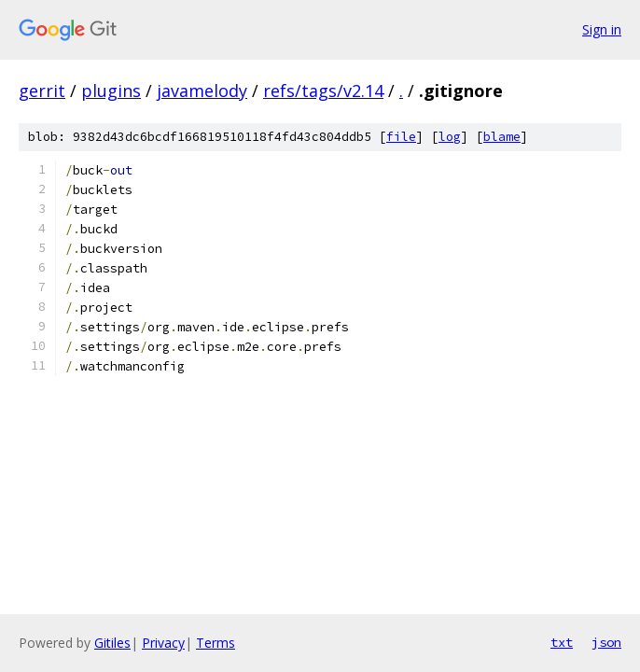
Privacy (163, 643)
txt (562, 642)
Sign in (602, 29)
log (450, 137)
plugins (111, 91)
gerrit (42, 91)
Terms (216, 643)
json (606, 642)
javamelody (202, 91)
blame (502, 137)
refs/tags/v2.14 (323, 91)
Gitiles (112, 643)
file (401, 137)
